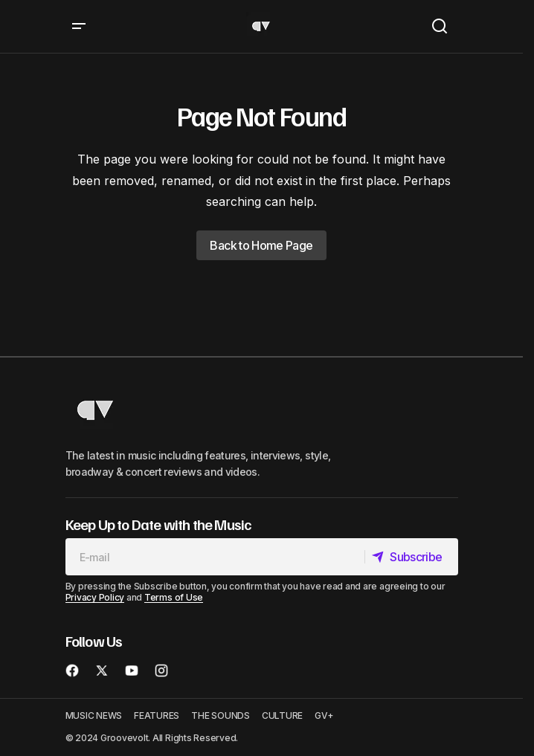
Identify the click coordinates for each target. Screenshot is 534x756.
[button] (79, 26)
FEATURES (157, 715)
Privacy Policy (95, 597)
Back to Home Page (261, 245)
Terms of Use (174, 597)
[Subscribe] (411, 557)
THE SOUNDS (221, 715)
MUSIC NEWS (94, 715)
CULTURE (282, 715)
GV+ (324, 715)
